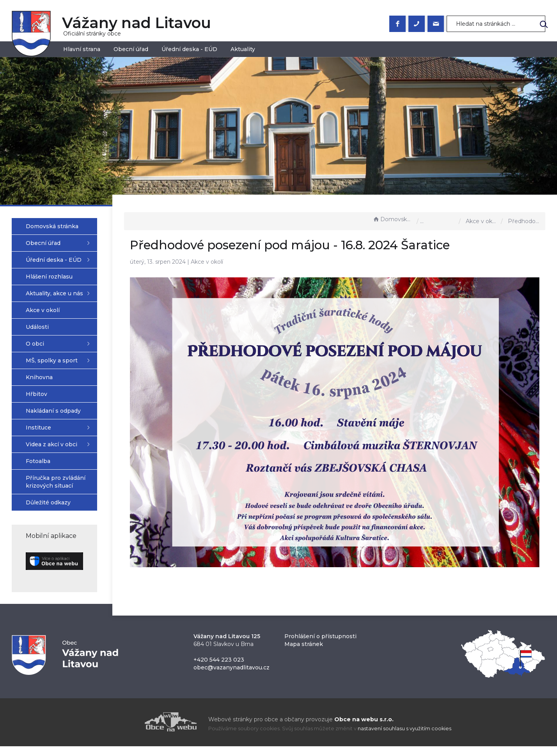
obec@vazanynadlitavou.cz (231, 677)
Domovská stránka (393, 219)
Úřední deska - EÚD (189, 49)
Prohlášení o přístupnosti (320, 646)
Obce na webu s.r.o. (364, 729)
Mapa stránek (304, 654)
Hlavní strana (82, 49)
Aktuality (243, 49)
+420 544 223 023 (219, 669)
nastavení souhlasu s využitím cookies (404, 738)
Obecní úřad (131, 49)
